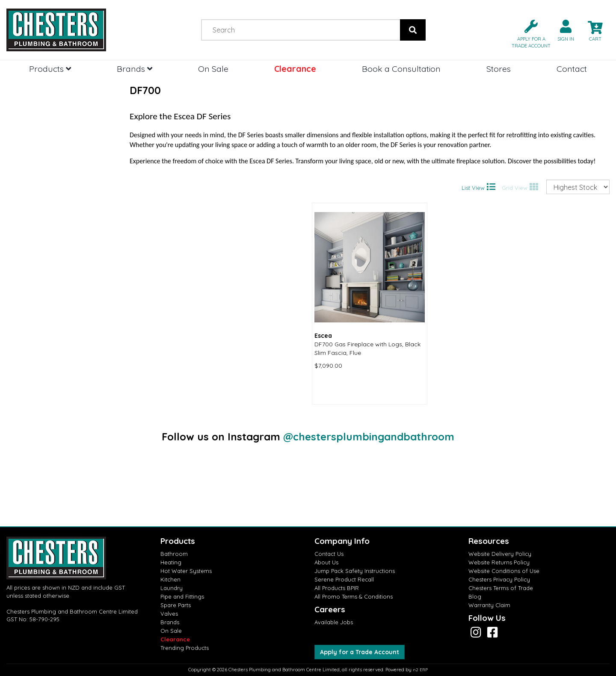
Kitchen (170, 579)
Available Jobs (334, 622)
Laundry (172, 588)
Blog (475, 596)
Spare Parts (176, 605)
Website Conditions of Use (504, 571)
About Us (326, 562)
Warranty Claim (489, 605)
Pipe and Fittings (182, 596)
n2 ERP (420, 670)
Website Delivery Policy (500, 554)
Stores (499, 69)
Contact (572, 69)
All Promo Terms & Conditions (354, 596)
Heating (171, 562)
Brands (135, 69)
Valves (169, 614)
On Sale (213, 69)
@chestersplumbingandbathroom (369, 437)
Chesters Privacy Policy (499, 579)
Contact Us (329, 554)
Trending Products (185, 648)
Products (50, 69)
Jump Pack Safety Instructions (355, 571)
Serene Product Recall (344, 579)
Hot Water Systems (186, 571)
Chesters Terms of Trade (501, 588)
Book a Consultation (401, 69)
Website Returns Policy (499, 562)
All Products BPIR (337, 588)
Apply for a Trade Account (360, 652)
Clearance (295, 69)
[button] (528, 33)
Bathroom (174, 554)
